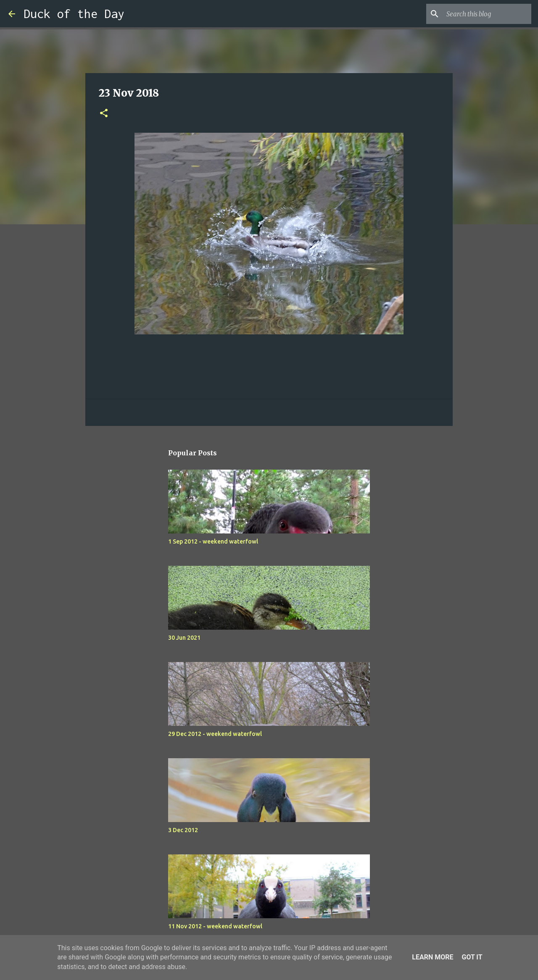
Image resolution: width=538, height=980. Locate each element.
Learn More (433, 957)
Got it (472, 957)
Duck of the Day (74, 14)
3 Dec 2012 (183, 830)
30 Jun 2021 (184, 638)
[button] (104, 114)
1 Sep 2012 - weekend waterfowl (213, 541)
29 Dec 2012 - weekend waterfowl (215, 734)
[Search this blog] (487, 14)
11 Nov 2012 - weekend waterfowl (215, 926)
